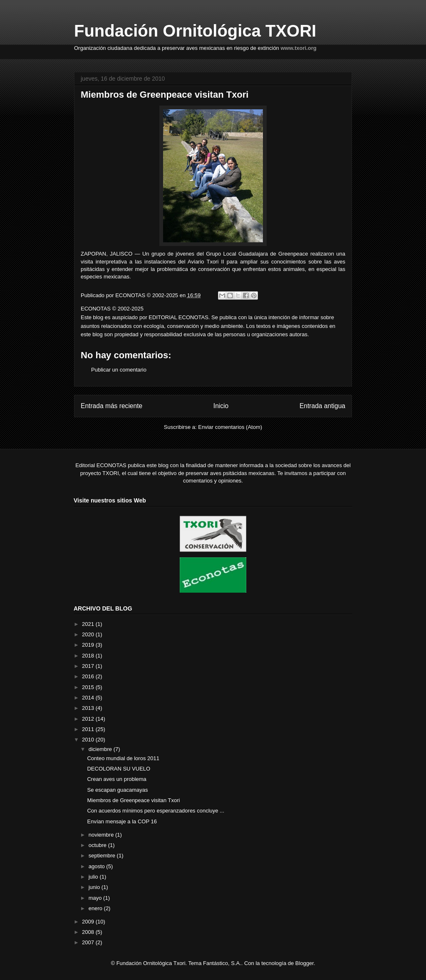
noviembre (102, 835)
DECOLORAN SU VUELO (119, 769)
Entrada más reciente (111, 406)
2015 (89, 687)
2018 (89, 656)
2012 (89, 719)
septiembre (103, 856)
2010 (89, 740)
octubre (98, 845)
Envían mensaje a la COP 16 (122, 821)
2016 (89, 676)
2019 (89, 645)
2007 (89, 942)
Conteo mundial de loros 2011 (123, 758)
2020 (89, 634)
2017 (89, 666)
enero (96, 908)
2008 (89, 932)
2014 (89, 698)
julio (94, 877)
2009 (89, 922)
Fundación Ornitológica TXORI (195, 31)
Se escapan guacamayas (117, 790)
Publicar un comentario (119, 370)
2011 (89, 729)
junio (95, 887)
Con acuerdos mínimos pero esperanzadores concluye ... (156, 811)
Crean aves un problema (116, 779)
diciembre (101, 749)
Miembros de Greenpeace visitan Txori (133, 800)
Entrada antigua (322, 406)
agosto (98, 866)
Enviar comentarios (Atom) (230, 427)
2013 (89, 708)
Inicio (221, 406)
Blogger (305, 963)
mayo (96, 898)
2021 (89, 624)
